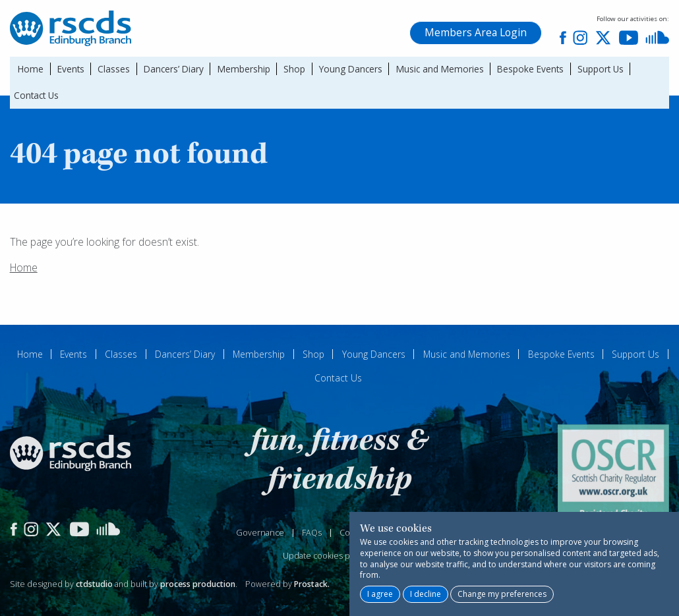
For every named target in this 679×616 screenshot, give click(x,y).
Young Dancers (351, 69)
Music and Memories (440, 69)
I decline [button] (426, 594)
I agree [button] (380, 594)
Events (71, 69)
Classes (114, 69)
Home (31, 69)
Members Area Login (476, 32)
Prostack (311, 584)
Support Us (601, 69)
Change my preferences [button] (502, 594)
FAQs (312, 533)
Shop (294, 69)
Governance (260, 533)
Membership (244, 69)
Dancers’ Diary (174, 69)
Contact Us (36, 95)
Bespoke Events (530, 69)
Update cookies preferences (338, 556)
